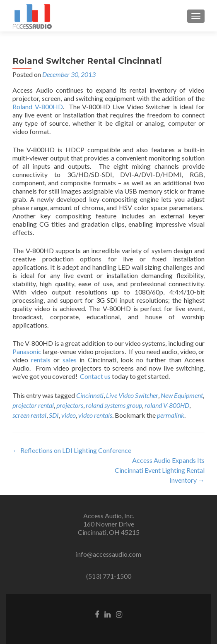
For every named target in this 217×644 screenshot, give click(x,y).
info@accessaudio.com (108, 554)
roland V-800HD (167, 405)
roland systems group (114, 405)
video (69, 415)
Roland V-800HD (38, 107)
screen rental (29, 415)
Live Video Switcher (132, 395)
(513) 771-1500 (109, 576)
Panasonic (27, 351)
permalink (171, 415)
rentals (41, 360)
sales (70, 360)
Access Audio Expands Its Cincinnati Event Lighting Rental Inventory (160, 470)
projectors (70, 405)
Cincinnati (90, 395)
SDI (54, 415)
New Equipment (182, 395)
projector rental (33, 405)
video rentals (95, 415)
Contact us (95, 376)
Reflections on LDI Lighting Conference (72, 450)
